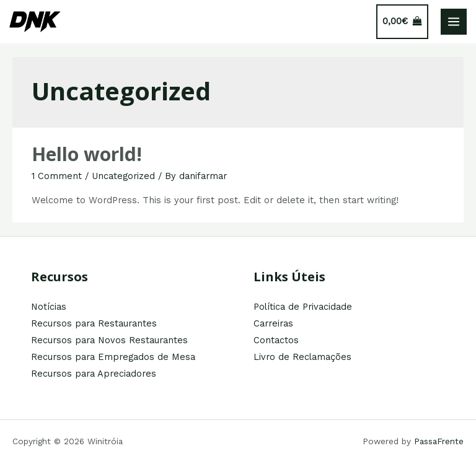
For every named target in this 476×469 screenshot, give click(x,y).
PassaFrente (439, 441)
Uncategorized (123, 176)
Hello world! (87, 154)
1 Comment (57, 176)
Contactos (276, 340)
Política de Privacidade (303, 307)
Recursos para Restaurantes (94, 323)
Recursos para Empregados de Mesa (113, 357)
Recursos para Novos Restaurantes (109, 340)
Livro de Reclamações (302, 357)
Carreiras (273, 323)
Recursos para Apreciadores (94, 374)
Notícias (49, 307)
